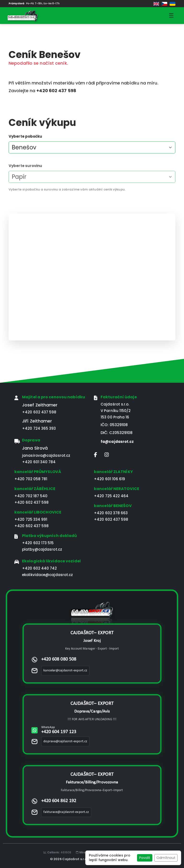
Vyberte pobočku (26, 138)
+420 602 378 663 (111, 513)
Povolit (145, 858)
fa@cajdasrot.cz (117, 442)
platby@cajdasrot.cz (42, 549)
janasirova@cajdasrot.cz (46, 455)
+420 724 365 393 (39, 428)
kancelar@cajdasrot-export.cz (65, 671)
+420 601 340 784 (39, 462)
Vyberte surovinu (26, 174)
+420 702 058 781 (31, 479)
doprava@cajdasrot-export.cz (65, 741)
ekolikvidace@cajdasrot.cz (48, 575)
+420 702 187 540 (31, 496)
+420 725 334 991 (31, 519)
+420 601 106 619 (110, 479)
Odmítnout (166, 858)
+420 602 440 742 (40, 568)
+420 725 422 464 (111, 496)
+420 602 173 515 (38, 543)
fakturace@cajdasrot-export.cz (66, 812)
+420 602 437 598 (39, 412)
